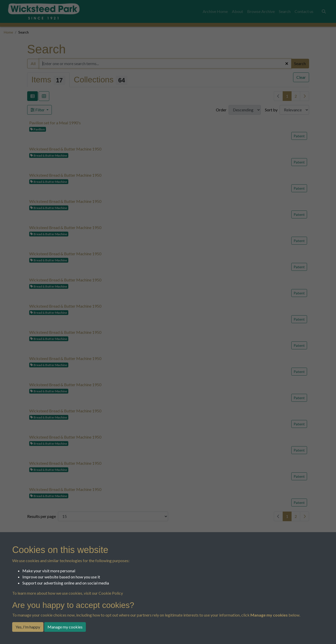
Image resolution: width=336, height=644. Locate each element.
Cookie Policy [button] (111, 593)
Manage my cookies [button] (65, 627)
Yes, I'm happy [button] (28, 627)
